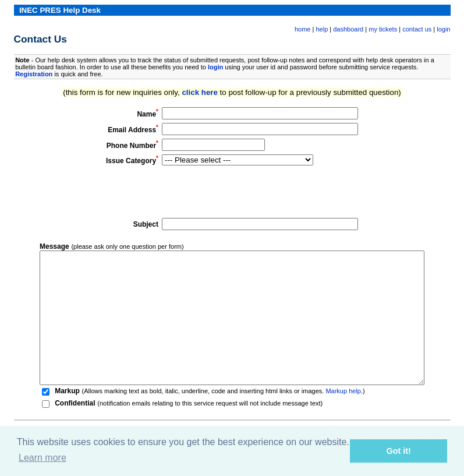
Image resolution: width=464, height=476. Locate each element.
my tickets (383, 29)
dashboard (348, 29)
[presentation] (232, 192)
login (443, 29)
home (303, 29)
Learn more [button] (42, 458)
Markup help (322, 417)
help (322, 29)
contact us (417, 29)
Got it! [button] (399, 451)
